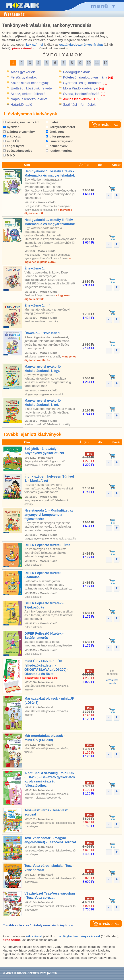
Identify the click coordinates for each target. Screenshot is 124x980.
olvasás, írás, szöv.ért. (21, 122)
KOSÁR (101, 125)
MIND (9, 155)
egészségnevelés (18, 151)
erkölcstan (13, 136)
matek (52, 122)
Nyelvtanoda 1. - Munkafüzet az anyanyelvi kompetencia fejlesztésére (49, 515)
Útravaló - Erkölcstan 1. (43, 333)
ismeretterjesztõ (60, 141)
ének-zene (55, 132)
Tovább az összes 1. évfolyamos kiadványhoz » (38, 925)
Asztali (52, 973)
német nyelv (57, 146)
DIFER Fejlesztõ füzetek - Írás (47, 545)
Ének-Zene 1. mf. (37, 305)
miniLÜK (11, 141)
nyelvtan (11, 127)
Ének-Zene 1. (35, 268)
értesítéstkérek (112, 682)
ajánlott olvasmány (19, 132)
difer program (58, 136)
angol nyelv (14, 146)
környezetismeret (61, 127)
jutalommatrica (59, 151)
